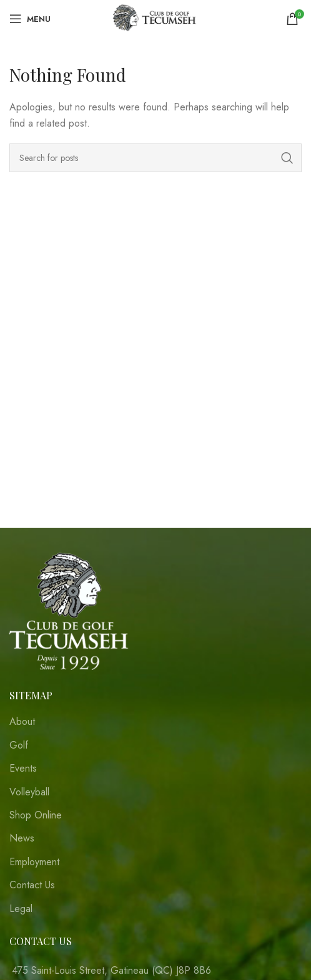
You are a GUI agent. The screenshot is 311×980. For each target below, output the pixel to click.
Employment (34, 862)
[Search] (155, 158)
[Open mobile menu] (30, 19)
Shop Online (36, 815)
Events (23, 769)
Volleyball (29, 792)
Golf (19, 745)
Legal (21, 909)
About (22, 722)
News (22, 838)
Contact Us (32, 885)
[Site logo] (156, 18)
